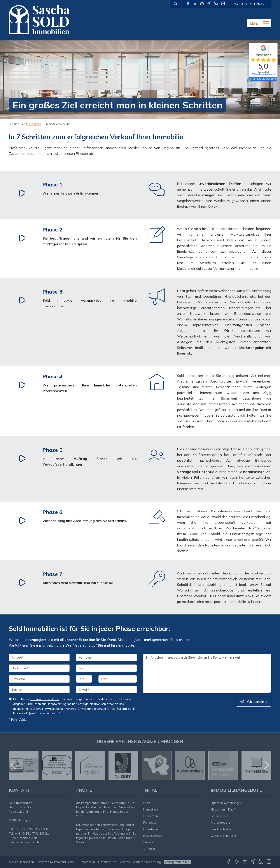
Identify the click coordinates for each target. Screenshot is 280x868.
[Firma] (107, 668)
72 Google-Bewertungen (263, 74)
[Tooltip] (275, 79)
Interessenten (153, 836)
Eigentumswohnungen (226, 803)
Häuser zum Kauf (223, 809)
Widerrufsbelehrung (147, 862)
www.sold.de (30, 842)
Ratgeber (150, 823)
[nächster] (266, 765)
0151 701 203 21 (254, 4)
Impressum (88, 862)
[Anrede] (39, 658)
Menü (254, 23)
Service (148, 842)
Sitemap (124, 862)
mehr (149, 849)
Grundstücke (220, 816)
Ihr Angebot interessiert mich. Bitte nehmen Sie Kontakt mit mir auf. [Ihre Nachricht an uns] (207, 674)
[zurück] (14, 765)
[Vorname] (107, 658)
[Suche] (176, 4)
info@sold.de (28, 838)
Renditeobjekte (221, 829)
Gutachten (151, 816)
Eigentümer (34, 124)
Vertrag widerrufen (177, 862)
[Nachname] (39, 668)
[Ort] (118, 679)
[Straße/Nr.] (39, 679)
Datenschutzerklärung (45, 699)
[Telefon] (39, 690)
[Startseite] (39, 20)
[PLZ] (84, 679)
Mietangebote (220, 823)
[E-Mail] (107, 690)
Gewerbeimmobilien (224, 836)
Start (147, 803)
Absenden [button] (257, 702)
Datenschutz (107, 862)
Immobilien (150, 809)
